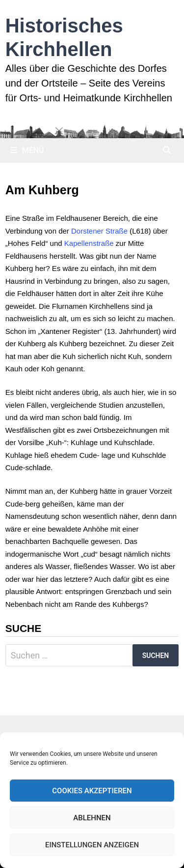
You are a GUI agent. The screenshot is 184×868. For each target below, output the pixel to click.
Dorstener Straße (99, 231)
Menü (27, 150)
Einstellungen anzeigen (92, 845)
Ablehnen (92, 818)
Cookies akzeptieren (92, 791)
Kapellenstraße (89, 243)
